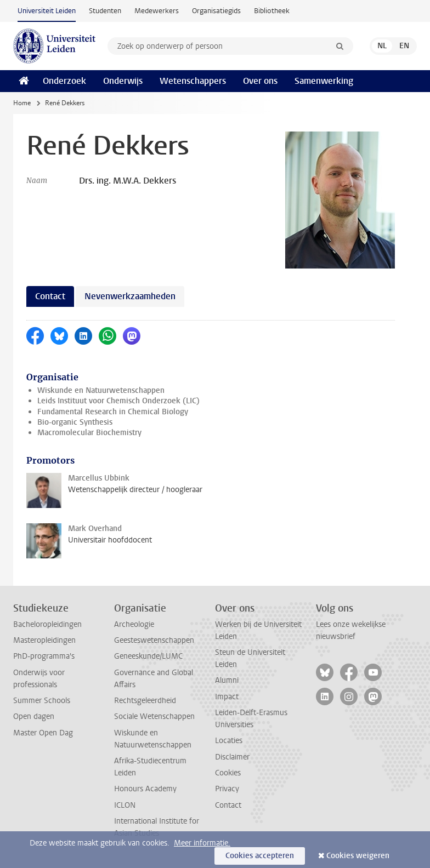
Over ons (260, 81)
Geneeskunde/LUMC (148, 656)
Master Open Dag (43, 733)
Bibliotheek (272, 11)
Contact (228, 805)
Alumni (227, 680)
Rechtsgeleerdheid (145, 701)
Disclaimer (232, 757)
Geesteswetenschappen (154, 640)
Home (22, 103)
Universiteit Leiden (47, 11)
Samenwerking (324, 81)
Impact (227, 697)
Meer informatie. (202, 843)
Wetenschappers (193, 81)
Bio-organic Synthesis (75, 422)
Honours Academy (145, 789)
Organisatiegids (216, 11)
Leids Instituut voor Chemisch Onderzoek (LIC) (118, 401)
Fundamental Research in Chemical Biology (113, 412)
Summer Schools (42, 701)
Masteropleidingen (44, 640)
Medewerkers (157, 11)
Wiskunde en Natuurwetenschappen (101, 390)
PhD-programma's (44, 656)
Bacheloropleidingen (47, 624)
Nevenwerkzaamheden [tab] (130, 296)
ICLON (125, 805)
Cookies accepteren (260, 856)
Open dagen (34, 716)
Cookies (228, 773)
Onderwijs (123, 81)
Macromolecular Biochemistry (89, 433)
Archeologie (134, 624)
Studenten (105, 11)
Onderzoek (64, 81)
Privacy (227, 789)
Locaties (229, 741)
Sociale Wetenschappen (154, 716)
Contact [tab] (50, 296)
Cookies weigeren (358, 856)
